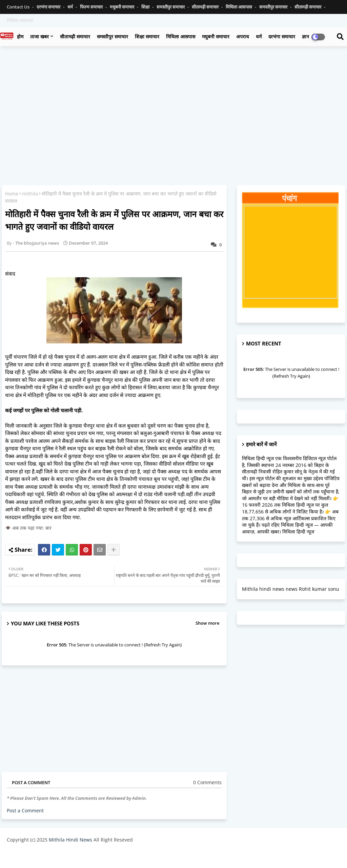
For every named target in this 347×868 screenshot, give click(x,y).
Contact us (19, 7)
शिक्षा (146, 7)
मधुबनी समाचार (123, 7)
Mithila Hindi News (70, 840)
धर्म (71, 7)
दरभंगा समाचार (49, 7)
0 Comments (207, 782)
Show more (207, 623)
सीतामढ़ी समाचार (75, 36)
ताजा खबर (39, 36)
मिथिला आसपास (239, 7)
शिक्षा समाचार (147, 36)
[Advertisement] (173, 100)
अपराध (243, 36)
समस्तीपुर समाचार (171, 7)
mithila (30, 194)
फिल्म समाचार (92, 7)
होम (20, 36)
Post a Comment (25, 810)
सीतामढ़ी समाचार (206, 7)
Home (12, 194)
